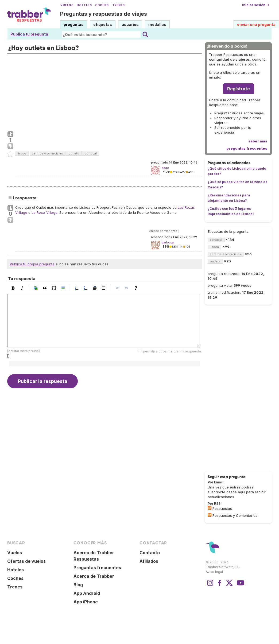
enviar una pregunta (256, 24)
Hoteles (84, 5)
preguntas (74, 24)
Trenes (119, 5)
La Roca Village (44, 212)
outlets (74, 153)
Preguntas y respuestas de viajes (104, 14)
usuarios (130, 24)
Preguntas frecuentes (97, 568)
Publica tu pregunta (29, 34)
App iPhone (86, 602)
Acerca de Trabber (94, 576)
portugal (91, 153)
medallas (157, 24)
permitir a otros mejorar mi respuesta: (172, 351)
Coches (102, 5)
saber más (258, 141)
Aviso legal (214, 572)
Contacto (150, 553)
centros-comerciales (47, 153)
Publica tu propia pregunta (32, 264)
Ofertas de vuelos (26, 561)
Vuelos (67, 5)
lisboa (22, 153)
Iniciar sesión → (256, 5)
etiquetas (103, 24)
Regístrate (239, 89)
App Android (87, 593)
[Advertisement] (104, 91)
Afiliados (149, 561)
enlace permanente (163, 231)
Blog (78, 585)
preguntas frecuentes (247, 148)
